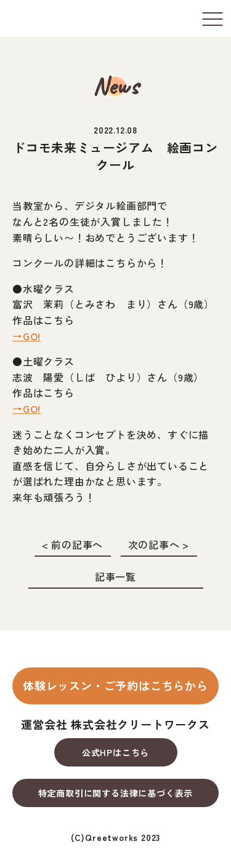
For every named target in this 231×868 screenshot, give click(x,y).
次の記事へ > (159, 544)
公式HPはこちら (115, 752)
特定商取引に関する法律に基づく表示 (116, 793)
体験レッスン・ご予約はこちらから (115, 685)
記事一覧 (115, 576)
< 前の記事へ (73, 544)
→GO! (26, 336)
